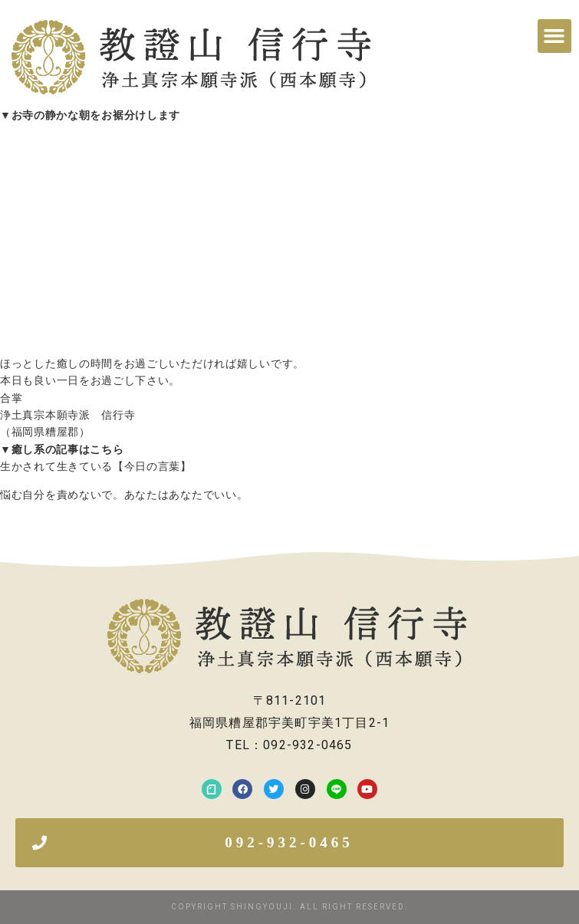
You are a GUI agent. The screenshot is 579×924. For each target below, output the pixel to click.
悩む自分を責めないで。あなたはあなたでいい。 (124, 495)
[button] (554, 36)
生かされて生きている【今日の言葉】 (96, 466)
